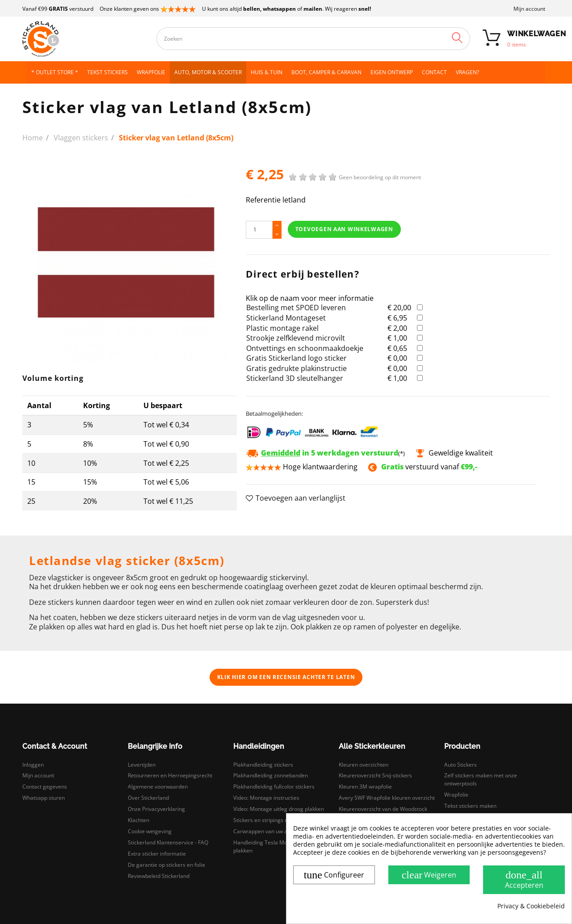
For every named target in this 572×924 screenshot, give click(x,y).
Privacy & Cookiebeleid (531, 906)
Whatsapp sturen (44, 798)
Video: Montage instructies (266, 798)
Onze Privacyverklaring (156, 809)
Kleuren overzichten (364, 765)
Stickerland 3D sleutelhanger (295, 378)
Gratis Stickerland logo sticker (297, 358)
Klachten (139, 820)
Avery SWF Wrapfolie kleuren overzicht (387, 798)
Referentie (263, 200)
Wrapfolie (456, 795)
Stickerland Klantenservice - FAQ (168, 842)
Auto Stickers (461, 765)
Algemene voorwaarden (158, 787)
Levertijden (142, 765)
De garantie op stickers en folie (166, 865)
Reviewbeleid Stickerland (159, 876)
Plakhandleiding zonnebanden (271, 775)
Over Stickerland (148, 798)
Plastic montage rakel (282, 328)
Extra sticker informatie (157, 854)
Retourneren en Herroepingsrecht (170, 775)
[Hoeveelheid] (259, 230)
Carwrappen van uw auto (264, 831)
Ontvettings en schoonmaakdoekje (305, 348)
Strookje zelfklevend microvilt (296, 338)
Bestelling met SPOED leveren (296, 308)
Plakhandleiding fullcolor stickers (274, 787)
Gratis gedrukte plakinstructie (297, 368)
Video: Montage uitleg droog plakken (279, 809)
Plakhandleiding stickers (263, 765)
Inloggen (33, 765)
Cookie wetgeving (150, 831)
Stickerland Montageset (286, 318)
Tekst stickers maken (470, 806)
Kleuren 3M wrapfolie (365, 787)
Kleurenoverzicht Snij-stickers (375, 775)
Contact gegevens (45, 787)
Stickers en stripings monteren (271, 820)
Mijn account (529, 9)
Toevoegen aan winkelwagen (344, 229)
